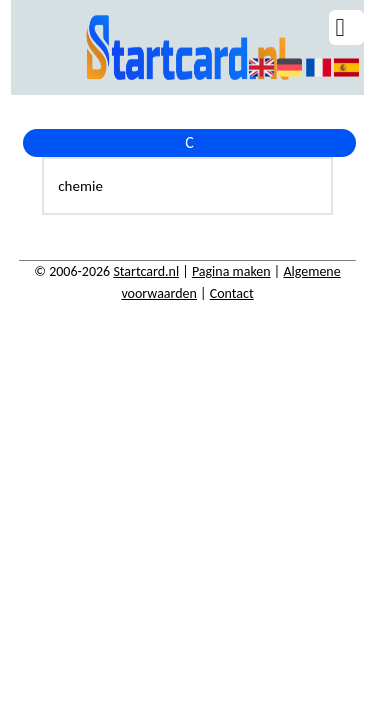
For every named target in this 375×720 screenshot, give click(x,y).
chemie (80, 186)
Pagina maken (231, 271)
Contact (232, 293)
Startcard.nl (146, 271)
